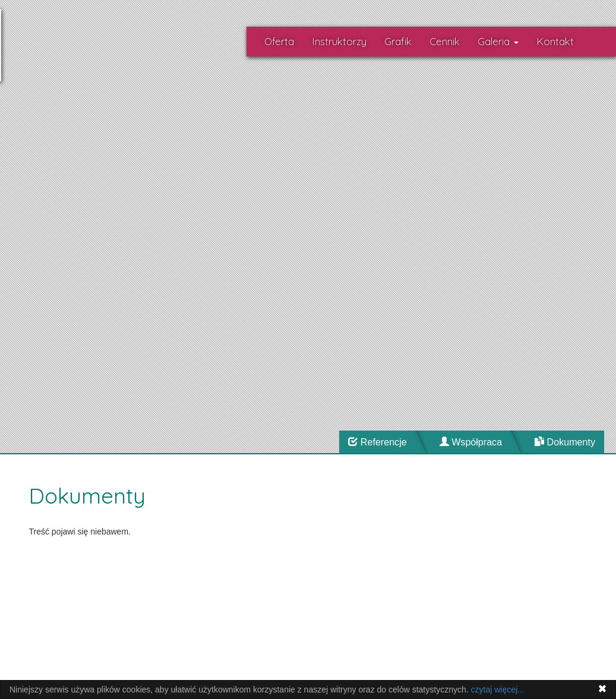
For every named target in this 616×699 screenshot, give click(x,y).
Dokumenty (565, 442)
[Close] (602, 688)
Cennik (445, 41)
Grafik (398, 41)
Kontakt (555, 41)
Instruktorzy (339, 41)
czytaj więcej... (498, 689)
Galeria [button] (498, 41)
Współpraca (471, 442)
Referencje (377, 442)
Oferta (279, 41)
